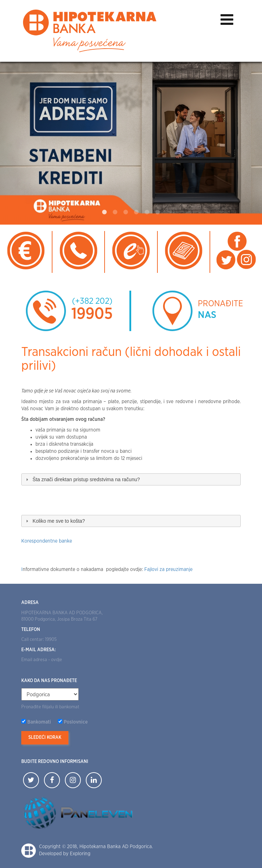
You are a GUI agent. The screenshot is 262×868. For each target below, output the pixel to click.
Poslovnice (76, 722)
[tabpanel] (131, 143)
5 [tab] (147, 212)
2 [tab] (115, 212)
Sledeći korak (45, 738)
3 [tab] (126, 212)
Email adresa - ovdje (42, 660)
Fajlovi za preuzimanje (168, 570)
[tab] (131, 479)
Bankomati (39, 722)
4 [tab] (136, 212)
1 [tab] (105, 212)
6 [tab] (158, 212)
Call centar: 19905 (39, 640)
